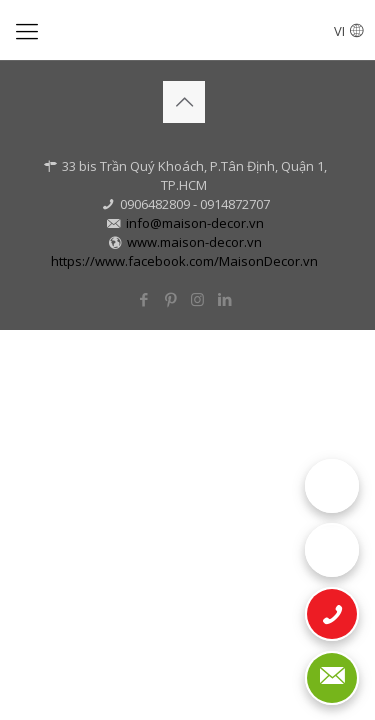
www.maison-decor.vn (194, 242)
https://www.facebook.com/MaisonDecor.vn (184, 261)
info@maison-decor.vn (195, 223)
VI (349, 30)
